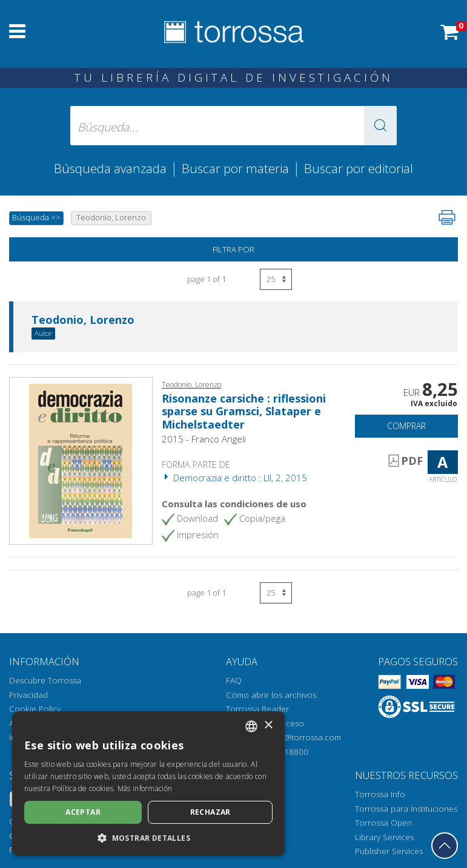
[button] (380, 126)
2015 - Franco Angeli (204, 439)
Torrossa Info (380, 794)
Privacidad (28, 695)
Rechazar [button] (210, 812)
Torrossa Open (383, 823)
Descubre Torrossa (45, 680)
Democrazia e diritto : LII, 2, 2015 (234, 478)
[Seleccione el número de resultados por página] (276, 279)
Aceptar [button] (83, 812)
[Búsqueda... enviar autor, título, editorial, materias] (234, 126)
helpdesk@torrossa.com (295, 737)
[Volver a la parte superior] (445, 846)
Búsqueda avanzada (110, 168)
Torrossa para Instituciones (406, 809)
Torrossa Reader (257, 709)
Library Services (384, 837)
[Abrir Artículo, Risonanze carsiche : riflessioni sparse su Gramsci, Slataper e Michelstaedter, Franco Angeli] (81, 460)
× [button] (268, 725)
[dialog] (148, 784)
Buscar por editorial (359, 168)
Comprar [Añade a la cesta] (406, 426)
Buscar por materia (235, 168)
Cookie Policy (35, 709)
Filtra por (233, 249)
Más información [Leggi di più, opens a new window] (145, 788)
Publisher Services (389, 851)
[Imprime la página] (447, 217)
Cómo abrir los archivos (271, 695)
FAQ (234, 680)
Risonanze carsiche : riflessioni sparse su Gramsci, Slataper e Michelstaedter (244, 411)
